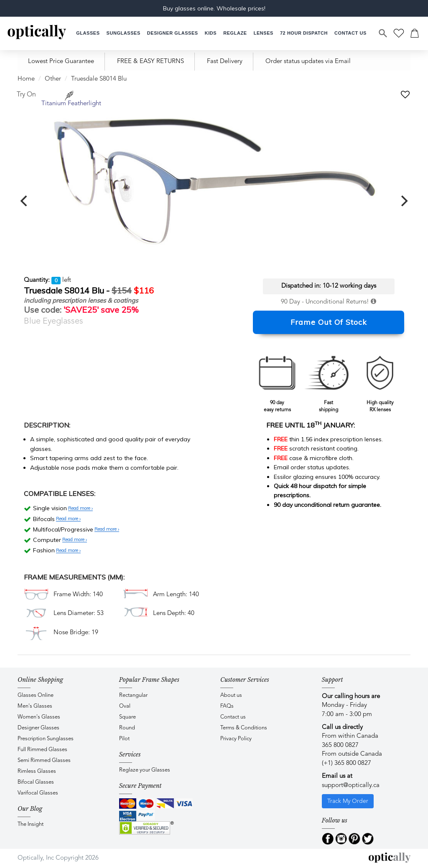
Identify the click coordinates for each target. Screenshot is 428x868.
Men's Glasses (35, 706)
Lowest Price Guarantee (61, 62)
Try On (26, 95)
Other (53, 79)
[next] (403, 201)
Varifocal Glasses (38, 793)
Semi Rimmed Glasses (44, 760)
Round (127, 728)
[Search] (383, 33)
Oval (125, 706)
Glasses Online (36, 695)
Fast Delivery (225, 62)
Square (127, 717)
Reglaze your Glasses (145, 770)
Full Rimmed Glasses (42, 750)
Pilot (124, 739)
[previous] (25, 201)
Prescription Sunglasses (46, 739)
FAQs (227, 706)
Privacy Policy (236, 739)
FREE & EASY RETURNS (150, 62)
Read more (80, 509)
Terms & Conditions (244, 728)
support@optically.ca (351, 786)
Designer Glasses (38, 728)
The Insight (31, 824)
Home (26, 79)
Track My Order (348, 801)
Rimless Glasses (37, 771)
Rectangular (133, 695)
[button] (211, 33)
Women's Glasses (39, 717)
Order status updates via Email (308, 62)
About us (231, 695)
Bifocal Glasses (36, 782)
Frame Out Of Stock (329, 322)
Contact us (233, 717)
